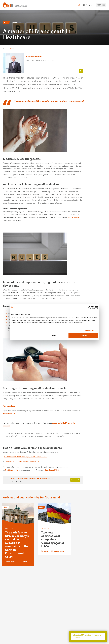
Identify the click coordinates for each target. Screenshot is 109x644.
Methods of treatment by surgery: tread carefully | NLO (26, 457)
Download (75, 480)
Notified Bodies (74, 218)
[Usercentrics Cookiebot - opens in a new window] (89, 307)
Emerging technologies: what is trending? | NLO (23, 462)
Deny (54, 336)
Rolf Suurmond (15, 49)
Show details (89, 330)
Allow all (84, 336)
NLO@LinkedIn (12, 470)
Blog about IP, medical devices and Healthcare (87, 637)
